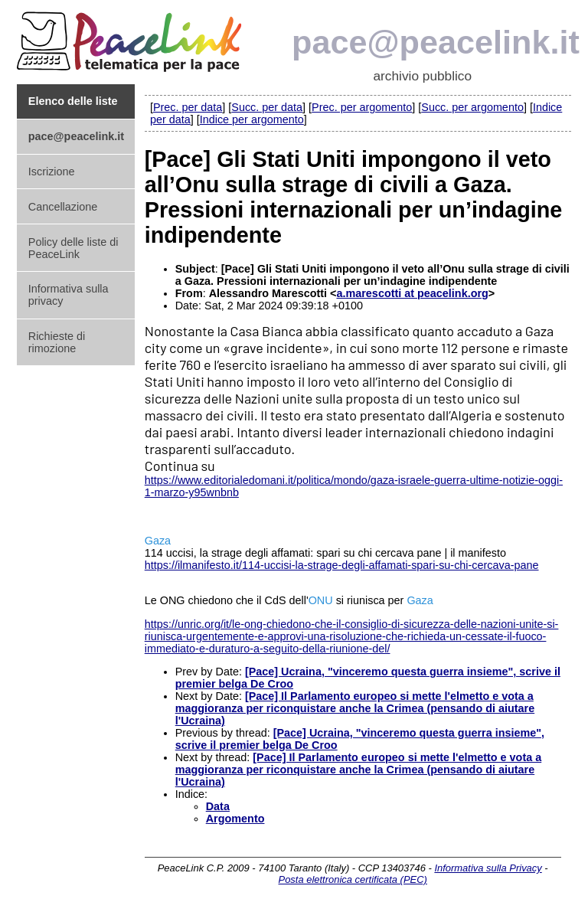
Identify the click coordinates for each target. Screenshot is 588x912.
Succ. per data (267, 107)
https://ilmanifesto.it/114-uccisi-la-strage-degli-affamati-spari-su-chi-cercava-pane (342, 565)
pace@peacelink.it (436, 42)
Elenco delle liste (73, 101)
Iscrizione (52, 172)
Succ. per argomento (472, 107)
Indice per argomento (252, 119)
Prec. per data (188, 107)
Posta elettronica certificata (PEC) (353, 879)
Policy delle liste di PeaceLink (73, 248)
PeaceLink (132, 37)
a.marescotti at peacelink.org (412, 293)
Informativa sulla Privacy (488, 868)
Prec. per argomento (362, 107)
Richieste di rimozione (57, 342)
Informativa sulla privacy (69, 295)
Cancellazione (63, 207)
